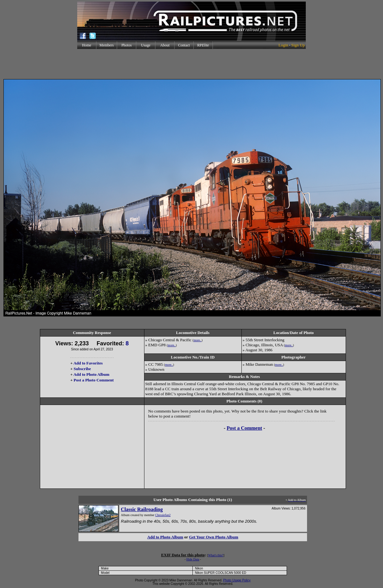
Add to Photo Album (92, 374)
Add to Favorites (88, 363)
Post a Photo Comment (94, 380)
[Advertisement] (191, 64)
